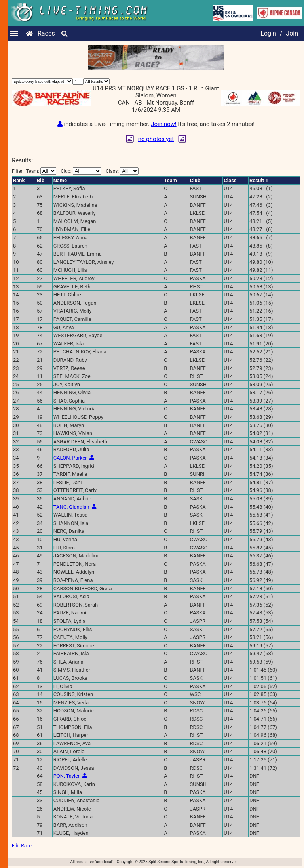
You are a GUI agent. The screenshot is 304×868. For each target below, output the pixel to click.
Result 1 (259, 180)
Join (292, 33)
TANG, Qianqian (71, 507)
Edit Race (22, 846)
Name (60, 180)
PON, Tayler (67, 776)
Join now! (163, 124)
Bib (41, 180)
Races (46, 33)
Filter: (34, 171)
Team (170, 180)
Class (230, 180)
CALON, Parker (70, 458)
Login (268, 33)
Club (195, 180)
